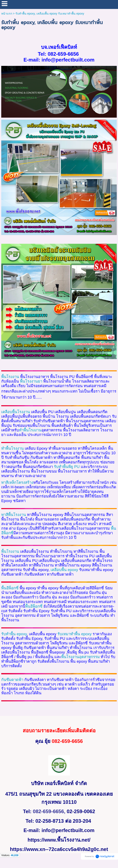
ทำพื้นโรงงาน (30, 430)
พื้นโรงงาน (10, 377)
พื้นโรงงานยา (31, 381)
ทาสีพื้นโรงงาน (14, 515)
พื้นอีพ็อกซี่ (34, 606)
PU (77, 467)
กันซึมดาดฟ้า (12, 680)
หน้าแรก (7, 14)
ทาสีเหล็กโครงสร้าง (17, 482)
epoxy (64, 570)
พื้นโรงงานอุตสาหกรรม (80, 657)
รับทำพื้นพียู (64, 467)
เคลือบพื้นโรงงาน (16, 412)
